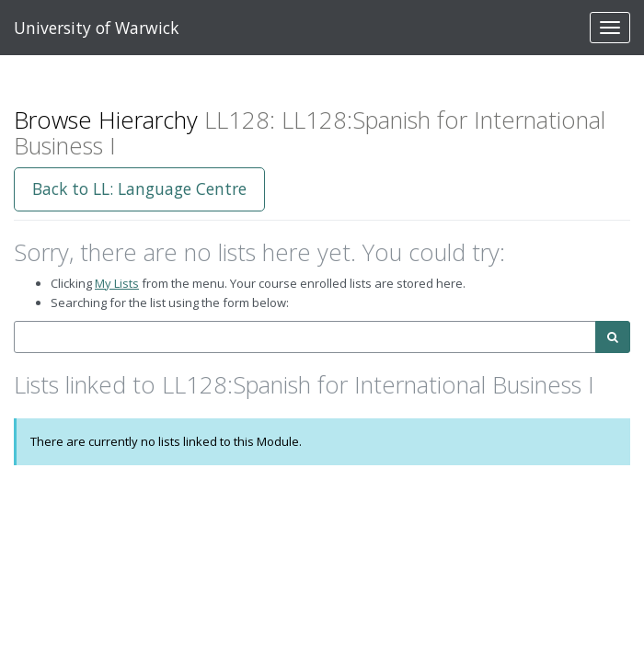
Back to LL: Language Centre (139, 188)
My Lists (117, 283)
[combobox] (305, 337)
